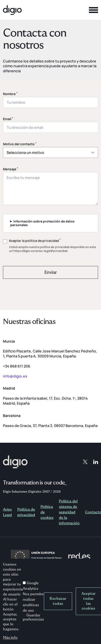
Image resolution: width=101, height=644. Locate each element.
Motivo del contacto (20, 144)
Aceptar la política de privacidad (35, 241)
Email (8, 119)
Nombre (10, 94)
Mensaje (11, 169)
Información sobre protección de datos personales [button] (43, 223)
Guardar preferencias (33, 623)
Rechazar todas (58, 607)
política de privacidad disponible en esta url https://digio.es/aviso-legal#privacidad (52, 249)
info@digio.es (15, 376)
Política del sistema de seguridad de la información (69, 512)
